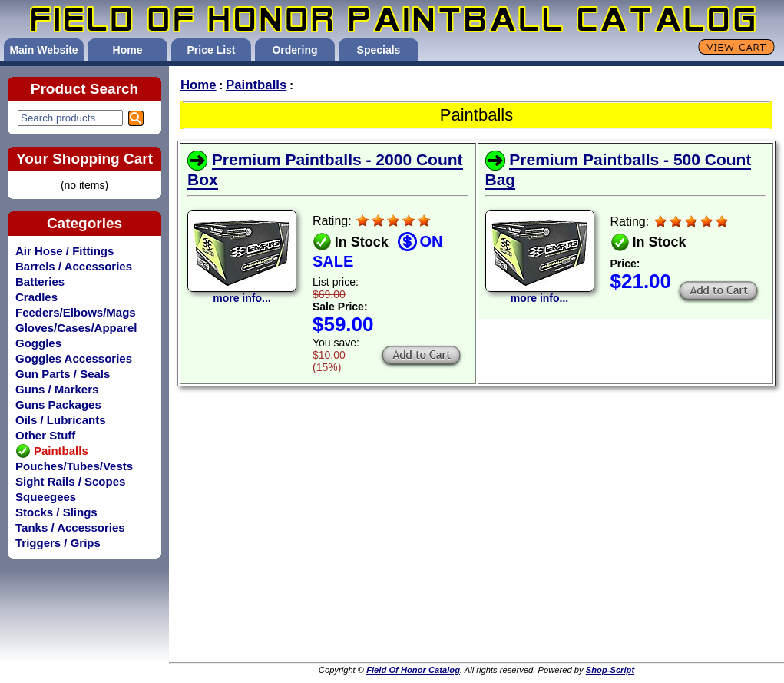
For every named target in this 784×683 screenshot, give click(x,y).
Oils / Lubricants (61, 420)
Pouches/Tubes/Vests (74, 466)
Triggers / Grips (58, 543)
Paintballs (256, 85)
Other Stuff (45, 435)
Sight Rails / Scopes (70, 481)
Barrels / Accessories (74, 266)
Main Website (43, 50)
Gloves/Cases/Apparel (76, 328)
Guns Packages (58, 404)
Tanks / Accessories (70, 527)
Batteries (40, 282)
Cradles (36, 297)
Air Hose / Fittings (65, 251)
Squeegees (46, 497)
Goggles (38, 343)
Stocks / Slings (56, 512)
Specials (379, 50)
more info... (242, 293)
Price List (211, 50)
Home (128, 50)
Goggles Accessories (74, 358)
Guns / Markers (57, 389)
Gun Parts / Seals (63, 374)
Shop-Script (610, 670)
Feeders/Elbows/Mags (76, 312)
